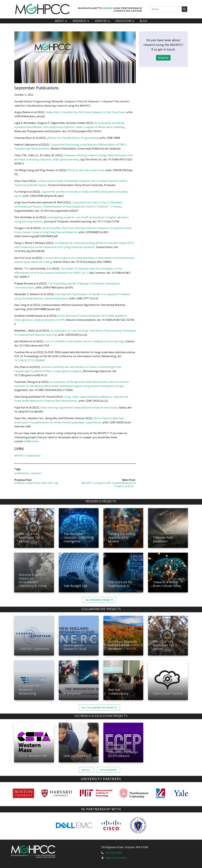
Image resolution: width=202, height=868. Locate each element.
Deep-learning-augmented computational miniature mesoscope (79, 407)
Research (81, 21)
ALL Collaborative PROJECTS (99, 707)
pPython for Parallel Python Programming (73, 138)
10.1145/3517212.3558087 (30, 360)
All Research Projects (99, 600)
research (36, 473)
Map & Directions (116, 858)
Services (103, 21)
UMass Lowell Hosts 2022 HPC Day (37, 483)
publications (22, 473)
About (61, 21)
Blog (143, 21)
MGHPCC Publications (27, 456)
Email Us (163, 58)
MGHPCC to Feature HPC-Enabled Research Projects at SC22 (108, 484)
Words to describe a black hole (86, 170)
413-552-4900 (114, 853)
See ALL (86, 770)
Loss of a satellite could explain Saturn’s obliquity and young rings (84, 341)
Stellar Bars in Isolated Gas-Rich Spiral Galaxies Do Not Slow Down (85, 112)
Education (125, 21)
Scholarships (109, 770)
